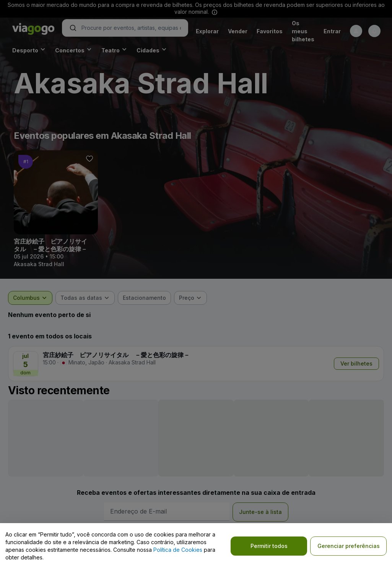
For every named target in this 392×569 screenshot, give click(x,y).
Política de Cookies (178, 550)
